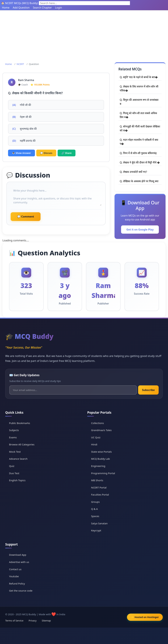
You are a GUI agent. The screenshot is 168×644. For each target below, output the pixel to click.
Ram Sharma (26, 80)
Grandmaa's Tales (101, 430)
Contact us (15, 569)
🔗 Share (67, 153)
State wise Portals (101, 452)
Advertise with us (19, 562)
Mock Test (15, 452)
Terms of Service (14, 621)
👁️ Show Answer (21, 153)
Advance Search (18, 459)
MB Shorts (97, 480)
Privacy (33, 621)
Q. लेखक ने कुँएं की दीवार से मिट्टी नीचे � (140, 162)
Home (6, 8)
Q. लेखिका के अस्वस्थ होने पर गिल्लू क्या (139, 181)
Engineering (98, 466)
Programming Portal (103, 473)
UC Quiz (96, 437)
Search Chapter (42, 8)
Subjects (14, 430)
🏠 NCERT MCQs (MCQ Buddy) (20, 3)
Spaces (95, 516)
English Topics (17, 480)
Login (59, 8)
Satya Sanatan (99, 523)
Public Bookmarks (20, 423)
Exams (13, 437)
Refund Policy (17, 583)
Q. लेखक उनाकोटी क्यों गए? (133, 172)
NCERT (20, 64)
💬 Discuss (46, 153)
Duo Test (14, 473)
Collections (97, 423)
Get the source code (21, 591)
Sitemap (46, 621)
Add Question (21, 8)
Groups (95, 502)
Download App (18, 555)
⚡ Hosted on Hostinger (145, 617)
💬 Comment (26, 217)
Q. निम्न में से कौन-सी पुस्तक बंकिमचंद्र (138, 153)
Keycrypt (96, 530)
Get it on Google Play (140, 230)
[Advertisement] (84, 35)
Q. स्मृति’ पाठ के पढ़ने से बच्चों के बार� (139, 77)
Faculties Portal (100, 495)
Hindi (94, 444)
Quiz (12, 466)
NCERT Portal (99, 487)
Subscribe (148, 390)
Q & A (94, 509)
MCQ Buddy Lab (100, 459)
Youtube (14, 576)
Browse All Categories (22, 444)
